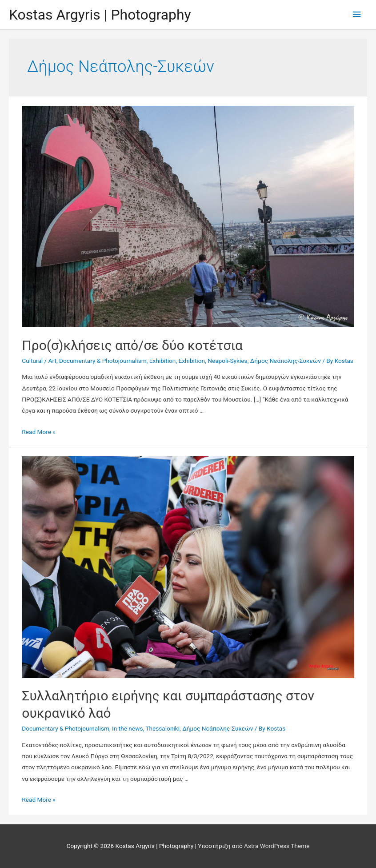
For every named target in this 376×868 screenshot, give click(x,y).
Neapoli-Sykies (228, 361)
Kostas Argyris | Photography (100, 15)
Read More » (39, 432)
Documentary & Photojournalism (103, 361)
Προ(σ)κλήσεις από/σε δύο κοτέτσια (132, 345)
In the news (127, 728)
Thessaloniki (162, 728)
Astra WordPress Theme (277, 846)
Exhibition (163, 361)
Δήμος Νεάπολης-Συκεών (286, 361)
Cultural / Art (39, 361)
